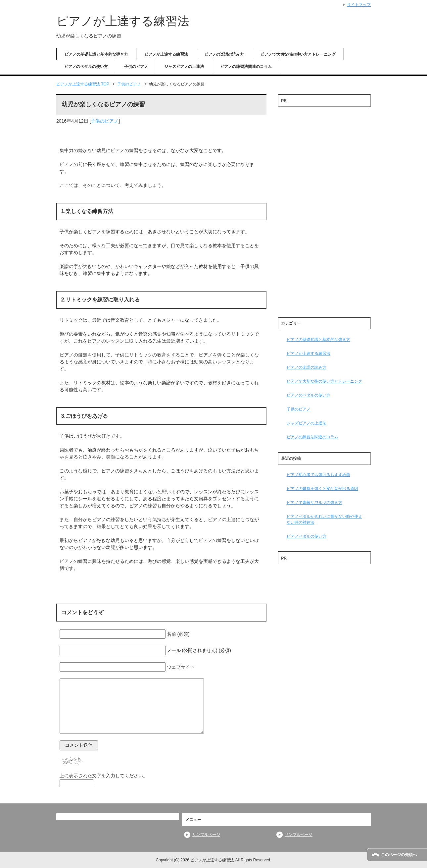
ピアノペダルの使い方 (307, 536)
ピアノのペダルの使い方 (86, 67)
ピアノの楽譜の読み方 (224, 54)
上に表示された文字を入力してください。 (104, 776)
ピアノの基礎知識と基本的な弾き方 (96, 54)
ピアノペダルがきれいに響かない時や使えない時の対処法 (324, 519)
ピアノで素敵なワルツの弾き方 (314, 503)
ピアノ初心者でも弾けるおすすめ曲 (318, 475)
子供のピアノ (136, 67)
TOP (83, 84)
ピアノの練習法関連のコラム (246, 67)
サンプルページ (206, 835)
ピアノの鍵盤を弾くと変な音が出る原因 (322, 489)
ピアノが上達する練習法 (123, 21)
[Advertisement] (324, 209)
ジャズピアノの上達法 (184, 67)
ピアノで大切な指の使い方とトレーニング (298, 54)
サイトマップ (359, 5)
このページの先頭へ (399, 855)
